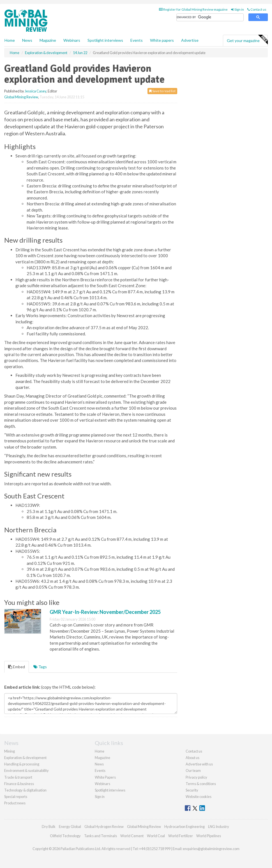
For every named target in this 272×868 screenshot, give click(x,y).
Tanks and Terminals (101, 836)
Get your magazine (247, 40)
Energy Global (70, 827)
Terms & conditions (201, 784)
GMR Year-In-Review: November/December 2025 (105, 612)
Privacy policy (196, 777)
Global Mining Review (21, 97)
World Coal (156, 836)
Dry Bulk (49, 827)
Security (192, 790)
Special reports (16, 797)
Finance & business (19, 784)
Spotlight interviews (105, 40)
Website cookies (199, 797)
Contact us (257, 9)
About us (193, 758)
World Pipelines (209, 836)
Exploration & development (25, 758)
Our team (193, 770)
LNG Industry (219, 827)
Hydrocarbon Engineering (185, 827)
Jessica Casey (35, 91)
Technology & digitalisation (25, 790)
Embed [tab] (17, 667)
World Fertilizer (181, 836)
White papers (162, 40)
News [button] (27, 40)
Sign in (238, 9)
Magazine (48, 40)
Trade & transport (18, 777)
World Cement (132, 836)
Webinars (72, 40)
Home (10, 40)
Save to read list (162, 91)
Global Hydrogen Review (104, 827)
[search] (210, 18)
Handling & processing (22, 764)
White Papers (105, 777)
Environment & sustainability (26, 770)
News (99, 764)
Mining (10, 751)
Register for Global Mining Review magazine (193, 9)
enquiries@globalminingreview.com (211, 849)
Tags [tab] (40, 667)
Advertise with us (199, 764)
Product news (15, 803)
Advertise (190, 40)
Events (137, 40)
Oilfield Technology (65, 836)
